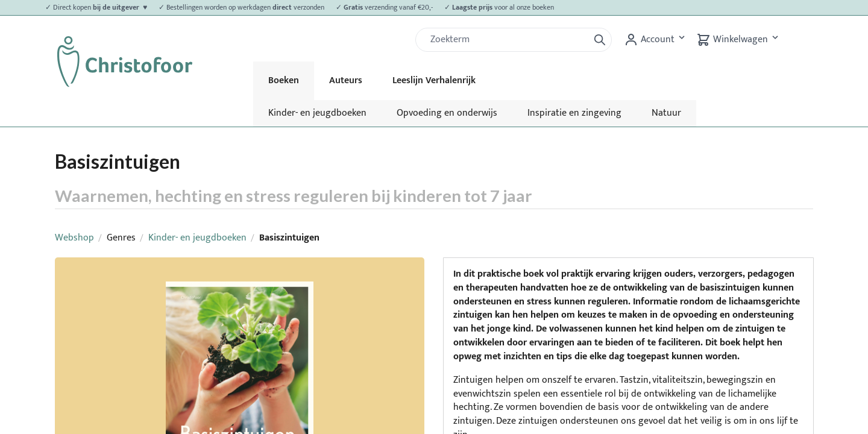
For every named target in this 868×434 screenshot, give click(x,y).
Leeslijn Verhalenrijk (434, 80)
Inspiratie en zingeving (574, 113)
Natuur (666, 113)
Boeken (284, 80)
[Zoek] (507, 40)
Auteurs (346, 80)
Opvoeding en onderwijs (447, 113)
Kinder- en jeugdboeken (317, 113)
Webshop (74, 238)
